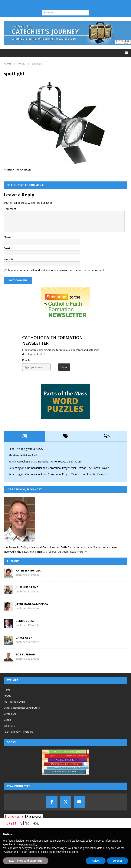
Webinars (9, 726)
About (7, 696)
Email (7, 248)
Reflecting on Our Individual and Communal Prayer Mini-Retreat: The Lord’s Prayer (59, 468)
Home (7, 690)
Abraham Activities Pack (23, 455)
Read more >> (79, 552)
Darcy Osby (24, 638)
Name (8, 237)
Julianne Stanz (27, 587)
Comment (10, 209)
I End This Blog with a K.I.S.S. (26, 449)
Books (7, 720)
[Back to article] (34, 170)
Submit (64, 367)
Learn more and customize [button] (26, 861)
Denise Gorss (25, 621)
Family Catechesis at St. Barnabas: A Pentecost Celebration (45, 461)
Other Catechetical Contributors (22, 708)
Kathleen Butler (28, 570)
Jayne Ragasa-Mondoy (32, 604)
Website (9, 259)
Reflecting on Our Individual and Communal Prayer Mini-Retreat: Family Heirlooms (58, 474)
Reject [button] (96, 861)
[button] (126, 4)
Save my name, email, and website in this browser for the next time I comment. (56, 270)
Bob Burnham (26, 654)
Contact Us (10, 714)
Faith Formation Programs (18, 732)
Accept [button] (118, 861)
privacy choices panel (66, 852)
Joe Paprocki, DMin (14, 702)
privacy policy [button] (29, 844)
